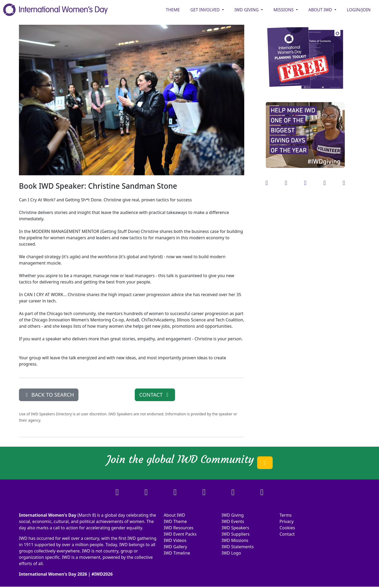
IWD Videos (175, 540)
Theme (173, 10)
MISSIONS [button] (284, 10)
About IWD (174, 515)
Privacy (286, 521)
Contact (287, 534)
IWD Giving (233, 515)
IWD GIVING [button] (247, 10)
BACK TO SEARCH (49, 395)
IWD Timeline (177, 553)
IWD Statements (238, 547)
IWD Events (233, 521)
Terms (286, 515)
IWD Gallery (175, 547)
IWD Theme (175, 521)
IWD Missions (235, 540)
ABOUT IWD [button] (321, 10)
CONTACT (155, 395)
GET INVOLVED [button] (206, 10)
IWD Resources (179, 528)
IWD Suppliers (236, 534)
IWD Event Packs (180, 534)
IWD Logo (231, 553)
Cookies (287, 528)
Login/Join (359, 10)
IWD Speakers (235, 528)
